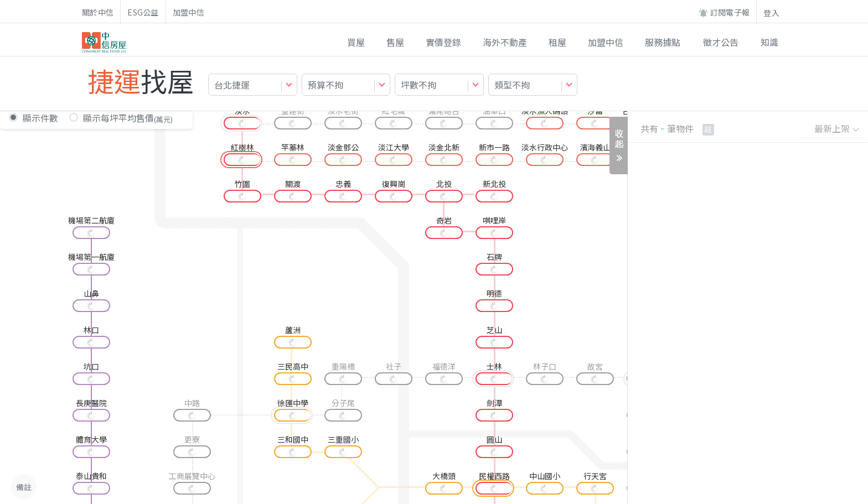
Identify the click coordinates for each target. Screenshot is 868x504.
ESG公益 (143, 12)
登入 (771, 13)
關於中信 (98, 12)
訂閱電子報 (724, 12)
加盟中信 (188, 12)
